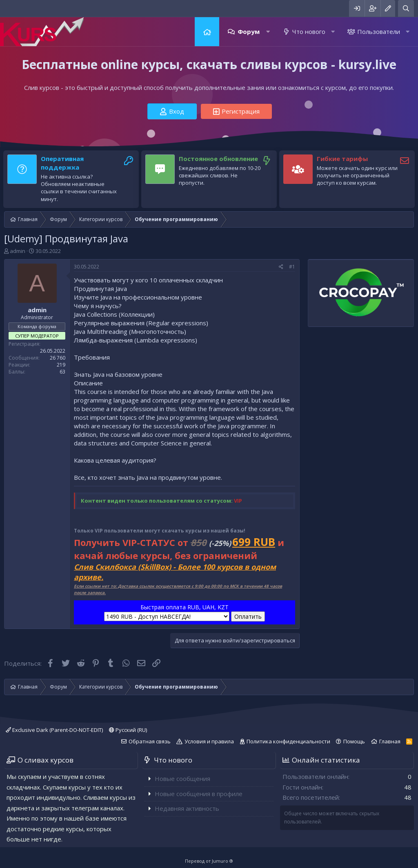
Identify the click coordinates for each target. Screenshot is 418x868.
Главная (207, 32)
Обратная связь (150, 741)
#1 (292, 267)
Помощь (354, 741)
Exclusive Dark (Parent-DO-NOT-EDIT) (54, 730)
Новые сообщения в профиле (199, 794)
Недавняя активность (187, 808)
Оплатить (248, 616)
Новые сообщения (182, 779)
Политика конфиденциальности (288, 741)
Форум (249, 31)
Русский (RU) (128, 730)
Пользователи (379, 31)
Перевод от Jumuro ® (209, 861)
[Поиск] (406, 8)
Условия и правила (209, 741)
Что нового (309, 31)
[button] (268, 32)
